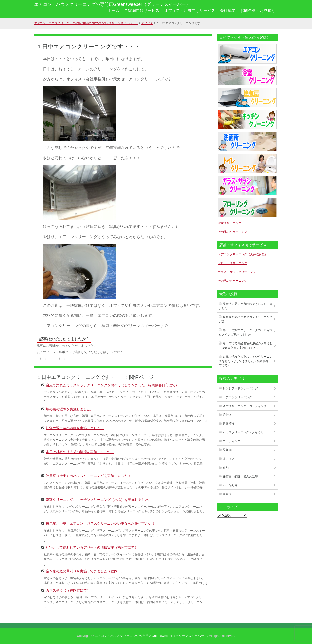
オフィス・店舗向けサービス (190, 11)
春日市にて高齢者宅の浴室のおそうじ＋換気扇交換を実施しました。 (246, 345)
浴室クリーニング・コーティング (245, 406)
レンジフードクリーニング (240, 388)
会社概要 (228, 11)
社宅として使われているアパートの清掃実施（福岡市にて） (92, 547)
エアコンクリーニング (237, 397)
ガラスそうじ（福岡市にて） (68, 590)
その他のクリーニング (233, 232)
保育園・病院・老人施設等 (240, 476)
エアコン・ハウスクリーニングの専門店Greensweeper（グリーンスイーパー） (112, 4)
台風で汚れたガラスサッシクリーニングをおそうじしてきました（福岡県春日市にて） (112, 385)
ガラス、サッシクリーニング (237, 272)
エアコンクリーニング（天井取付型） (243, 254)
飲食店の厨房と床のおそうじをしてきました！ (246, 306)
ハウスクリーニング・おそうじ (243, 432)
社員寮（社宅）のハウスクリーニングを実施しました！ (88, 476)
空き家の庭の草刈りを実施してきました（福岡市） (85, 571)
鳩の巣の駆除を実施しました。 (70, 409)
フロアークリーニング (233, 263)
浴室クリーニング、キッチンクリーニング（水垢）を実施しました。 (99, 499)
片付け (227, 415)
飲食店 (227, 494)
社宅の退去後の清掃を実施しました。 (75, 428)
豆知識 (227, 450)
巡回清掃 (229, 424)
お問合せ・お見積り (258, 11)
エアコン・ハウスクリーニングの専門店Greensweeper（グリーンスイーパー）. (151, 636)
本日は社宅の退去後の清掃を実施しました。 (80, 452)
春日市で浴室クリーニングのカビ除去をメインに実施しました (246, 332)
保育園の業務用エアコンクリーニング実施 (246, 319)
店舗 (226, 468)
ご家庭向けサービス (142, 11)
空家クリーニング (230, 223)
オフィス (229, 459)
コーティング (232, 441)
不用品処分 (230, 485)
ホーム (114, 11)
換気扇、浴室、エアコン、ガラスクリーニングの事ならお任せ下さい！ (100, 523)
